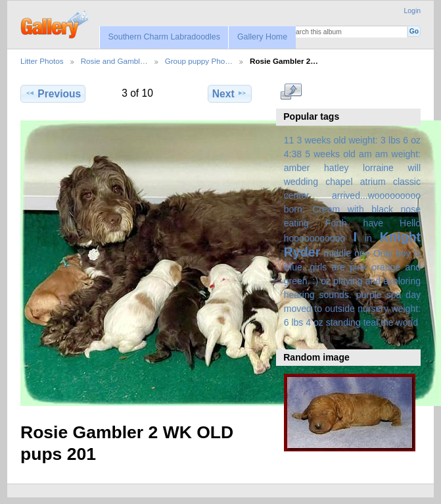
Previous (53, 93)
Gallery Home (262, 37)
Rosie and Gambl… (114, 61)
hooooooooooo (315, 238)
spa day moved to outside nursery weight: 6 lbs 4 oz (352, 309)
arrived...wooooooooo (376, 195)
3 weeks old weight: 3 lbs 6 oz (359, 140)
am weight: (398, 154)
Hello (410, 223)
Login (412, 11)
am (365, 154)
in (368, 238)
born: (294, 209)
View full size (291, 92)
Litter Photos (42, 61)
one (362, 253)
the (387, 322)
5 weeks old (330, 154)
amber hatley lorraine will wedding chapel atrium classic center (352, 182)
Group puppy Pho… (199, 61)
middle (337, 253)
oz (326, 281)
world (407, 322)
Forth (336, 223)
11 (289, 140)
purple (369, 295)
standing (343, 322)
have (373, 223)
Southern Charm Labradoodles (164, 37)
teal (371, 322)
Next (230, 93)
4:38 (293, 154)
